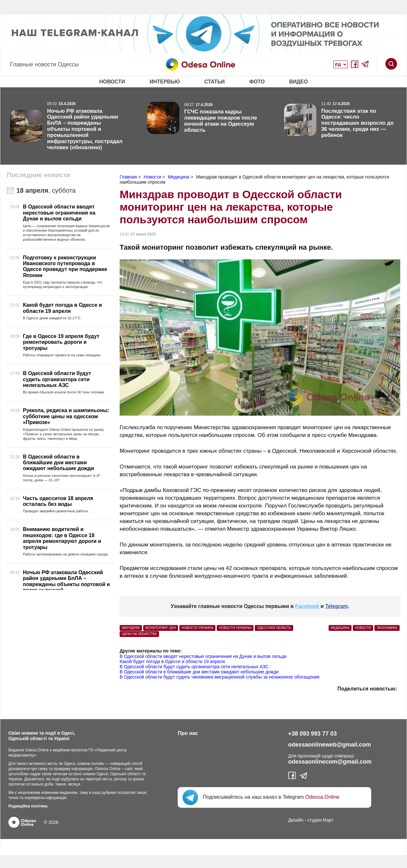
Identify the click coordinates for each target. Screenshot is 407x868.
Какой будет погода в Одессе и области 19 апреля (172, 661)
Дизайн (296, 820)
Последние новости (38, 175)
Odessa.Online (323, 797)
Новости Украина (197, 628)
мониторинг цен (161, 628)
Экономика (387, 628)
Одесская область (274, 628)
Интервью (165, 82)
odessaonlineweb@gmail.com (330, 745)
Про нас (188, 733)
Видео (299, 82)
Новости (112, 82)
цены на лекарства (139, 634)
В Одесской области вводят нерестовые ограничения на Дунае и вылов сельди (203, 656)
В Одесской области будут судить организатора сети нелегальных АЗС (194, 667)
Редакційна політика (28, 806)
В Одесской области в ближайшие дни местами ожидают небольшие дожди (199, 672)
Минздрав (131, 628)
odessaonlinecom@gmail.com (330, 762)
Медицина (340, 628)
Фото (257, 82)
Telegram (336, 606)
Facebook (307, 606)
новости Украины (235, 628)
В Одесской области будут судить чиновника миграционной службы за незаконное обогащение (220, 677)
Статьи (214, 82)
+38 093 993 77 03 (313, 734)
